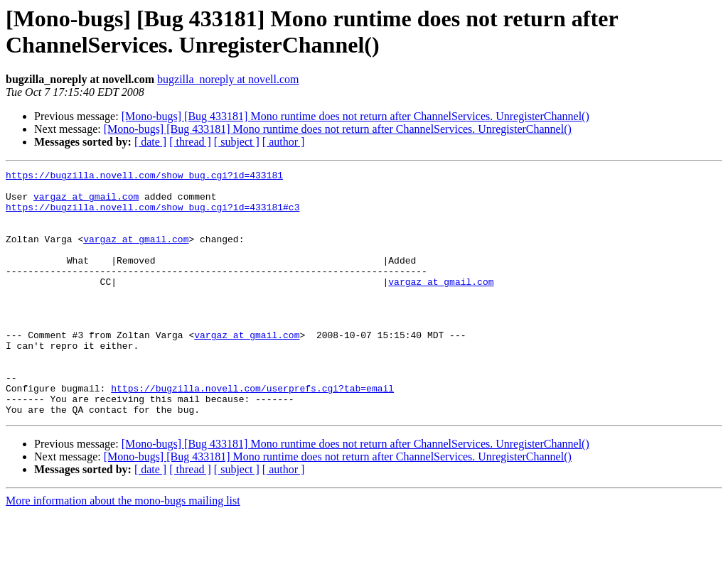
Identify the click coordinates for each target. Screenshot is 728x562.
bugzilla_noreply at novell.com (228, 79)
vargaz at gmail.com (86, 202)
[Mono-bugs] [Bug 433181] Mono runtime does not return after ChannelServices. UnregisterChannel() (355, 116)
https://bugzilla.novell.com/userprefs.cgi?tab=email (252, 433)
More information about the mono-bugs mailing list (123, 550)
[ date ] (150, 142)
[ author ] (284, 142)
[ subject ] (237, 142)
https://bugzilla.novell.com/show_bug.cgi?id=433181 (144, 177)
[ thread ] (190, 142)
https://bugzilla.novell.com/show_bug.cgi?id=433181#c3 (152, 215)
